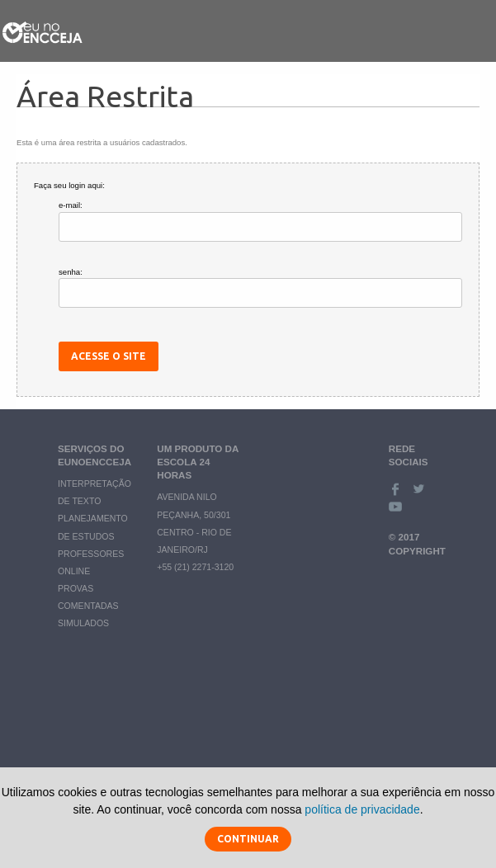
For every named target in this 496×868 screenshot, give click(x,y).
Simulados (83, 623)
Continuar (248, 839)
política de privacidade (362, 809)
